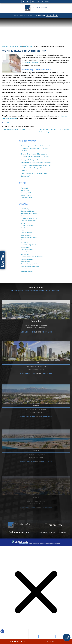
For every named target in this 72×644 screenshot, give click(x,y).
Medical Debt (26, 254)
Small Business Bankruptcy (30, 266)
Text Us (47, 636)
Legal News (25, 247)
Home (24, 2)
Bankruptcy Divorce (28, 211)
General (24, 240)
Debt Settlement (27, 233)
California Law (26, 216)
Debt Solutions (26, 235)
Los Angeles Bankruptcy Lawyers (12, 46)
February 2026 (26, 193)
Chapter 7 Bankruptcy (29, 221)
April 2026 (25, 188)
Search (38, 2)
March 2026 (25, 190)
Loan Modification (27, 250)
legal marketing (43, 543)
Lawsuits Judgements (28, 245)
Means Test (25, 252)
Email (33, 2)
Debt (23, 230)
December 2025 (27, 198)
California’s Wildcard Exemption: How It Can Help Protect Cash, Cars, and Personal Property (36, 168)
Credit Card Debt (27, 226)
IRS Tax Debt (25, 242)
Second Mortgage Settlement (31, 264)
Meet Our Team (11, 636)
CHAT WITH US (18, 642)
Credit (23, 223)
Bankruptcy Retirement (29, 213)
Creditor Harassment (28, 228)
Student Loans (26, 269)
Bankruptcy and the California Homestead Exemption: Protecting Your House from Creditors (35, 148)
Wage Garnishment (28, 271)
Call (28, 2)
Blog (24, 46)
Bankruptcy (31, 636)
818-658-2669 (40, 15)
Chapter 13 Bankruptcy (29, 218)
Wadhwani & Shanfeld (31, 63)
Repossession (26, 262)
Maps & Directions (28, 361)
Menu (47, 2)
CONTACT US (54, 642)
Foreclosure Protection (29, 238)
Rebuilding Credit (27, 259)
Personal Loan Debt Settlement (32, 257)
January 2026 (26, 195)
